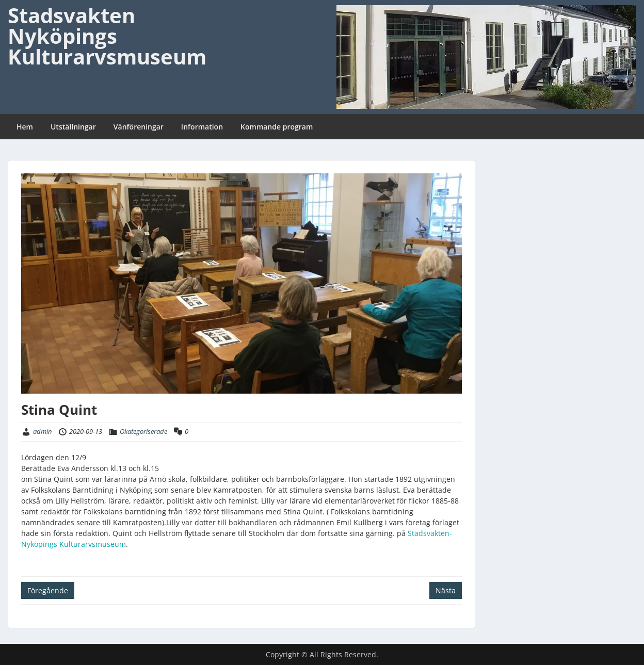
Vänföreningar (139, 127)
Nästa (446, 590)
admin (42, 431)
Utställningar (73, 127)
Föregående (48, 590)
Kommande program (277, 127)
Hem (25, 127)
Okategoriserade (143, 431)
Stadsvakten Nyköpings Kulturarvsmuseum (107, 36)
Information (202, 127)
